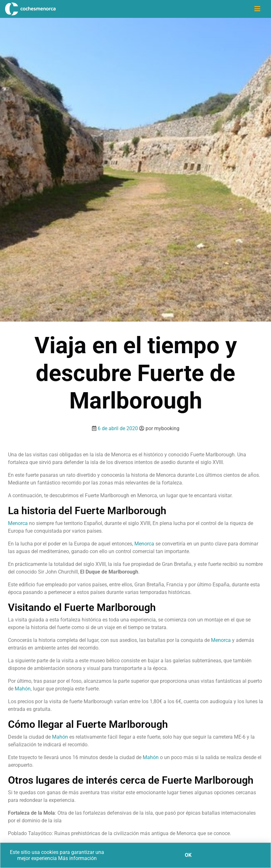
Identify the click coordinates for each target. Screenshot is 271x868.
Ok (188, 855)
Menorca (18, 523)
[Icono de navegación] (257, 9)
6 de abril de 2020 (118, 428)
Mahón (22, 689)
